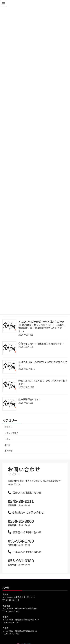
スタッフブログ (11, 437)
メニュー (8, 443)
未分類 (7, 449)
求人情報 (8, 455)
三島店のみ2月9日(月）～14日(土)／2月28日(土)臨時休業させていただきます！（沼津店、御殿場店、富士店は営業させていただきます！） (42, 330)
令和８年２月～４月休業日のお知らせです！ (41, 347)
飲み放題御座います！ (30, 403)
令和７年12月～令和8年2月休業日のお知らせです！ (43, 368)
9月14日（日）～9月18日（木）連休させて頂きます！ (43, 386)
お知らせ (8, 431)
